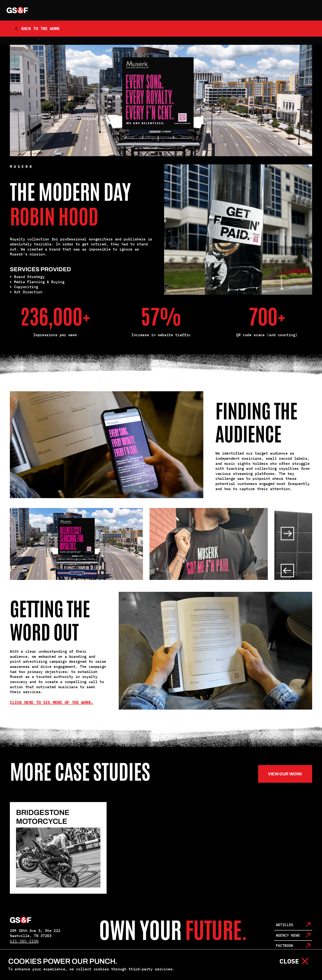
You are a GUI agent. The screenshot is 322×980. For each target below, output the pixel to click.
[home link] (17, 10)
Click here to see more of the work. (52, 702)
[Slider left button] (287, 571)
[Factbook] (293, 946)
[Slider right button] (287, 534)
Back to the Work (37, 28)
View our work (285, 774)
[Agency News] (293, 936)
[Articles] (293, 925)
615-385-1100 (24, 941)
